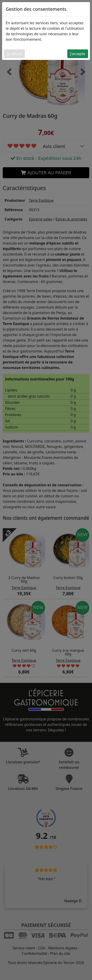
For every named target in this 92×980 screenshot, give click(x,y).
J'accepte (78, 54)
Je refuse (14, 54)
